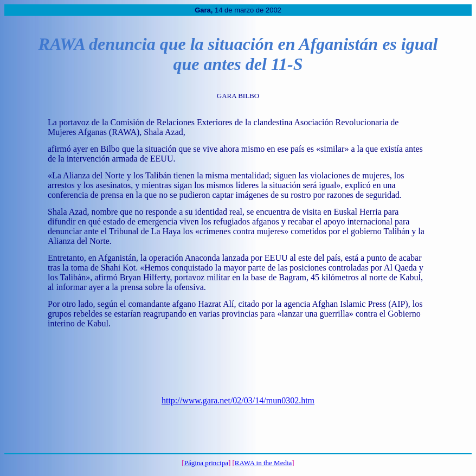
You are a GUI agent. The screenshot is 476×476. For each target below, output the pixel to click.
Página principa (206, 463)
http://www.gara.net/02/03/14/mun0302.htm (238, 400)
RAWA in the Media (263, 463)
